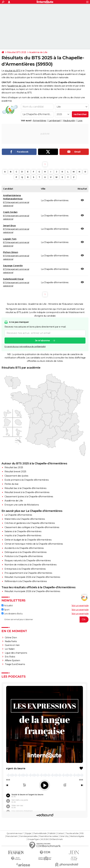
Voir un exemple (80, 606)
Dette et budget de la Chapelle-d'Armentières (28, 540)
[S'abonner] (45, 620)
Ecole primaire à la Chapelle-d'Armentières (27, 480)
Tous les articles (72, 833)
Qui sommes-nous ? (15, 833)
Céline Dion (11, 638)
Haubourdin (69, 121)
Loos (80, 121)
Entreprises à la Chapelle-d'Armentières (25, 569)
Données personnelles (28, 836)
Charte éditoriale (40, 833)
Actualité (7, 606)
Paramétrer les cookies (49, 836)
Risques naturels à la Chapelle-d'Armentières (28, 561)
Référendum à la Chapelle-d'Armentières (26, 581)
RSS (82, 833)
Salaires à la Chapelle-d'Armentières (23, 531)
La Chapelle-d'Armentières (18, 515)
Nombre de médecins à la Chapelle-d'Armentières (31, 565)
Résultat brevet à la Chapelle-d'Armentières (27, 492)
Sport (5, 610)
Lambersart (55, 121)
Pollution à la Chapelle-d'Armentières (24, 556)
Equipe (28, 833)
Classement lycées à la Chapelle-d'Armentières (29, 497)
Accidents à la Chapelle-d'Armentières (24, 548)
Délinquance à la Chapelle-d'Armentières (26, 552)
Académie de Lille (38, 52)
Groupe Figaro (34, 839)
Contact (60, 833)
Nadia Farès (11, 641)
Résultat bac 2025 (14, 467)
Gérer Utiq (64, 836)
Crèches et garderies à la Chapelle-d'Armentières (30, 523)
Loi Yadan (10, 649)
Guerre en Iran (12, 645)
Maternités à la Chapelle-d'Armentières (25, 519)
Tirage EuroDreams (15, 664)
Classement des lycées (16, 476)
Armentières (40, 121)
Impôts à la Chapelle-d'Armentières (23, 536)
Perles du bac (12, 484)
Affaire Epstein (12, 660)
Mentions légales (77, 836)
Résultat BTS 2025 (17, 52)
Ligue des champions (16, 653)
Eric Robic (10, 657)
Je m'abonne (42, 341)
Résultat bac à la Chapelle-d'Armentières (25, 488)
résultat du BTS (13, 71)
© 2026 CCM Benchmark (52, 839)
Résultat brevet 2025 (15, 472)
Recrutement (12, 836)
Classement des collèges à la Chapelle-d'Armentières (32, 527)
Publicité (52, 833)
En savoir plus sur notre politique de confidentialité (25, 347)
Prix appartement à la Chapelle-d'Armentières (28, 573)
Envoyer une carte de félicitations (22, 505)
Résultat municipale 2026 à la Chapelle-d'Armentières (32, 577)
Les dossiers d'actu (12, 614)
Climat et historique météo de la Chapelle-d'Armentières (34, 544)
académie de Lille (17, 86)
